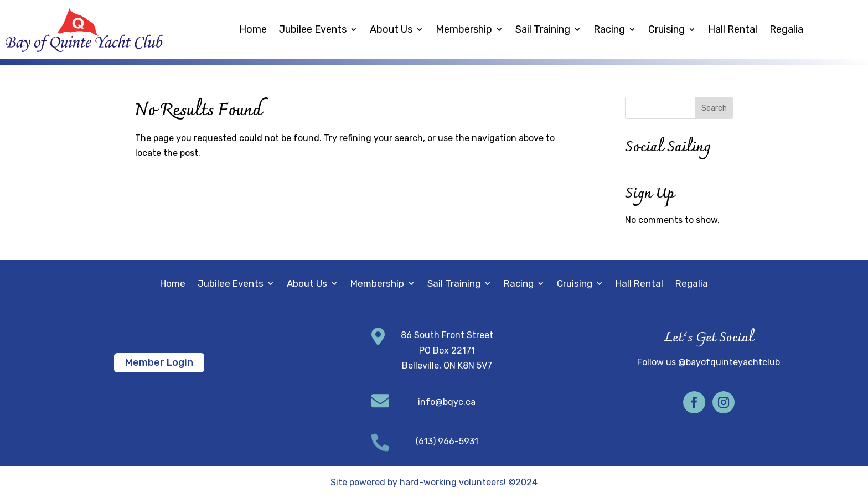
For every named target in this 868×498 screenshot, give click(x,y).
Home (253, 29)
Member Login (159, 362)
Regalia (786, 29)
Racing (609, 29)
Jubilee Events (313, 29)
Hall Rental (733, 29)
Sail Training (543, 29)
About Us (391, 29)
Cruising (666, 29)
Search (714, 108)
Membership (464, 29)
